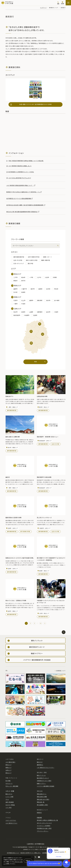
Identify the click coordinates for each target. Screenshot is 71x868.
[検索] (58, 3)
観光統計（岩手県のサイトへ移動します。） (31, 853)
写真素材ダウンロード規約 (44, 781)
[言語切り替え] (62, 3)
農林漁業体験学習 (12, 410)
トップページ (43, 8)
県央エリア (8, 765)
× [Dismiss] (69, 849)
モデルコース (9, 783)
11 (41, 623)
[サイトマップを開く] (68, 3)
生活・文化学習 (55, 444)
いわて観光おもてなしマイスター (46, 768)
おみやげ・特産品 (10, 805)
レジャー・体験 (9, 797)
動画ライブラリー (41, 783)
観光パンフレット (41, 775)
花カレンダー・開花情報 (12, 786)
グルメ (7, 799)
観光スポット (9, 794)
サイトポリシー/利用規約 (44, 826)
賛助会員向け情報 (42, 797)
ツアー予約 (9, 808)
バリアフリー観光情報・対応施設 (46, 786)
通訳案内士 (40, 765)
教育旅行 (39, 813)
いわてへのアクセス (11, 820)
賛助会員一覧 (41, 802)
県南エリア (8, 768)
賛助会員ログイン (42, 794)
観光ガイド (40, 762)
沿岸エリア (8, 770)
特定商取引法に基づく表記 (44, 828)
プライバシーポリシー (43, 831)
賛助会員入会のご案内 (43, 799)
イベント (8, 812)
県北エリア (8, 773)
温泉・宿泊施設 (10, 802)
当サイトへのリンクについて (44, 823)
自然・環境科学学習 (25, 531)
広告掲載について (61, 671)
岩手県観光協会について (13, 853)
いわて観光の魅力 (10, 762)
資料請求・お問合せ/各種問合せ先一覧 (47, 820)
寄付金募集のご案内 (42, 805)
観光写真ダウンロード (43, 778)
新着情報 (39, 818)
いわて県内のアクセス (11, 823)
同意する (28, 861)
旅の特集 (8, 781)
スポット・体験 (10, 791)
